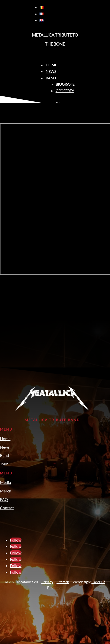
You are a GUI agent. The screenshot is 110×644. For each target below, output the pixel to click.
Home (51, 65)
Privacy (47, 582)
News (51, 71)
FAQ (4, 499)
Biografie (65, 84)
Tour (4, 464)
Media (5, 482)
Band (51, 78)
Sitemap (63, 582)
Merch (6, 491)
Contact (7, 508)
